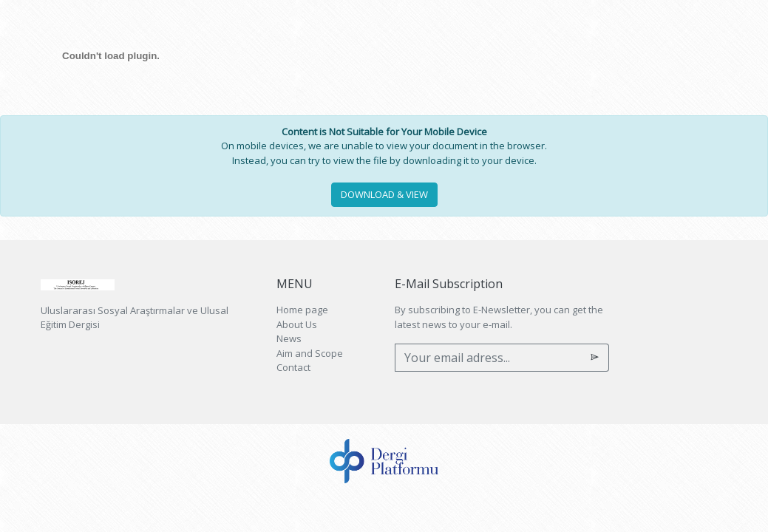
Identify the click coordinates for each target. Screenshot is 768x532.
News (289, 338)
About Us (297, 324)
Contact (293, 367)
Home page (302, 310)
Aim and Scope (310, 353)
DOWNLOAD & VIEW (384, 194)
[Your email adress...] (488, 358)
